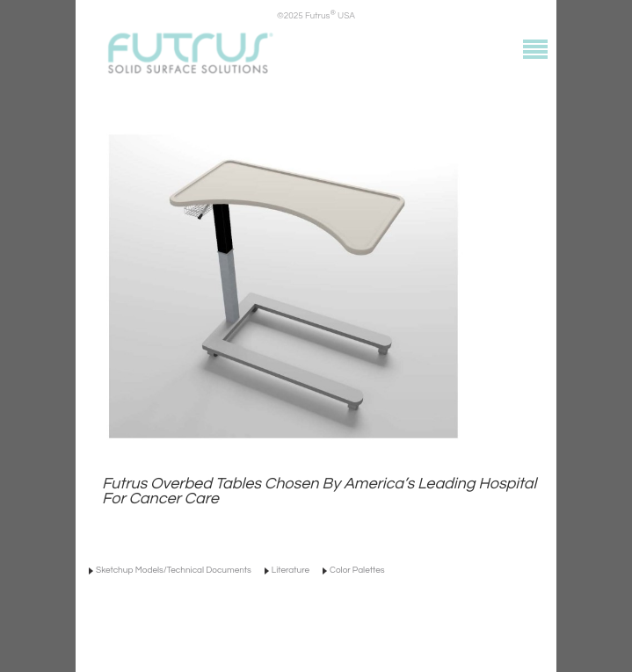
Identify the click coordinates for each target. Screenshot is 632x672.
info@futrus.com (270, 629)
